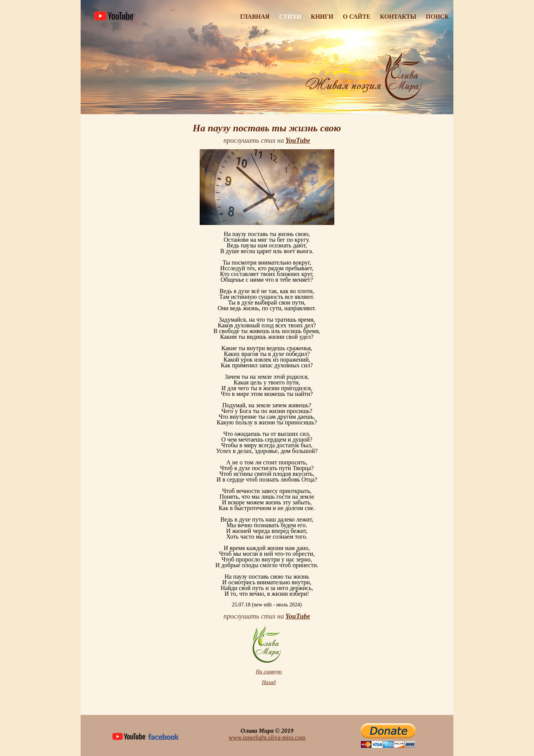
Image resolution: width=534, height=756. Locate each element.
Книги (322, 17)
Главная (255, 17)
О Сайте (357, 17)
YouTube (298, 616)
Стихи (290, 17)
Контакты (398, 17)
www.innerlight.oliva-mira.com (267, 738)
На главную (269, 672)
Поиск (438, 17)
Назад (269, 682)
